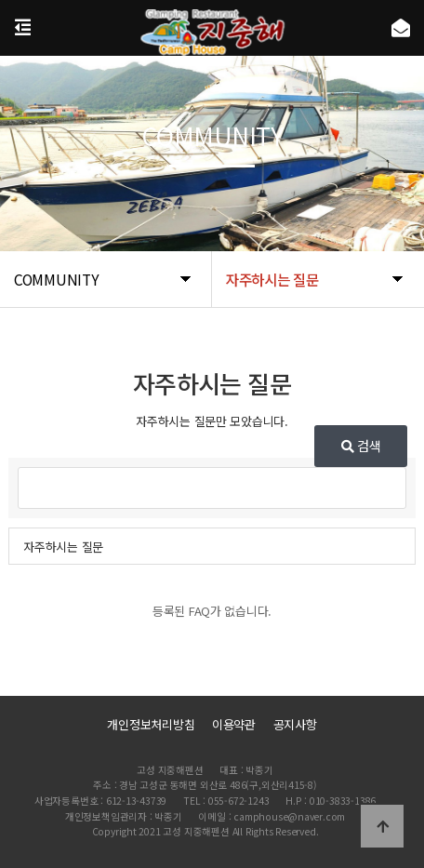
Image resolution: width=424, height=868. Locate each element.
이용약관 (234, 724)
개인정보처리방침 (151, 724)
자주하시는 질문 (63, 547)
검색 (361, 445)
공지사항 (295, 724)
